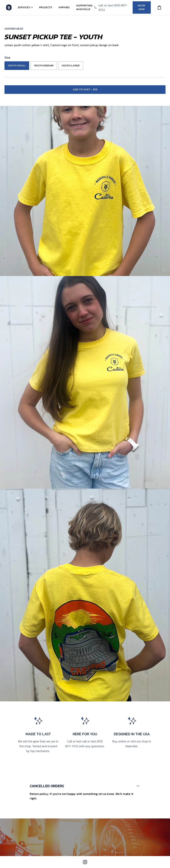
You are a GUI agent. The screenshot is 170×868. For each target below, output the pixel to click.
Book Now (142, 7)
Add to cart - (85, 89)
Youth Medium (44, 66)
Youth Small (17, 66)
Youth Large (71, 66)
